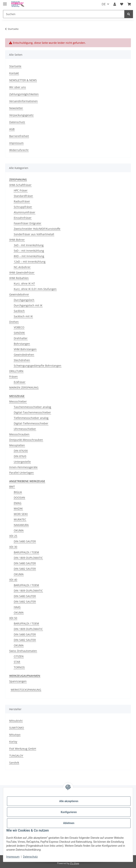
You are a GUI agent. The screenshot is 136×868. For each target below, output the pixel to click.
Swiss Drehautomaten (23, 651)
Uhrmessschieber (25, 429)
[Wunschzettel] (122, 4)
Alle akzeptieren (69, 801)
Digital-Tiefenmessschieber (31, 423)
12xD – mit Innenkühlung (30, 262)
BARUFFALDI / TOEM (26, 552)
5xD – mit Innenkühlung (29, 251)
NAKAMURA (21, 525)
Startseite (15, 66)
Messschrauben (19, 434)
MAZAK (18, 508)
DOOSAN (19, 498)
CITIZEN (19, 656)
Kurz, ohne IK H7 (24, 283)
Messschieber (18, 401)
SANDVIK (19, 333)
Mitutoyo (15, 735)
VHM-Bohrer (17, 240)
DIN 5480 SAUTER (25, 541)
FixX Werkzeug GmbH (23, 749)
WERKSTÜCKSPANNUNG (26, 690)
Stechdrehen (22, 360)
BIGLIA (18, 492)
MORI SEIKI (21, 514)
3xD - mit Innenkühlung (29, 245)
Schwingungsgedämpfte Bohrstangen (38, 366)
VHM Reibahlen (19, 278)
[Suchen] (64, 14)
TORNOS (19, 667)
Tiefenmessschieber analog (31, 418)
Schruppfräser (23, 207)
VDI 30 (13, 547)
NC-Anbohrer (22, 267)
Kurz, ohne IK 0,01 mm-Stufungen (35, 289)
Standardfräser (23, 196)
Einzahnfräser (23, 218)
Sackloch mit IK (23, 316)
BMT (12, 487)
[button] (115, 4)
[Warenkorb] (129, 4)
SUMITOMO (17, 728)
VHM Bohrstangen (25, 349)
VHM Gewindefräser (22, 273)
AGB (12, 129)
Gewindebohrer (19, 294)
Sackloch (19, 311)
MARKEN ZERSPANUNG (24, 387)
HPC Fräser (21, 190)
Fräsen (13, 377)
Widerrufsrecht (19, 150)
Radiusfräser (22, 201)
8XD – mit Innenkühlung (29, 256)
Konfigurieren (69, 812)
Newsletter (16, 108)
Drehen (14, 322)
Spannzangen (18, 681)
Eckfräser (20, 382)
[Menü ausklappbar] (5, 2)
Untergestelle (22, 462)
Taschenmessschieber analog (32, 407)
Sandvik (14, 763)
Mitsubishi (16, 721)
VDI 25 (13, 536)
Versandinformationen (23, 101)
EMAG (18, 503)
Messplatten (17, 445)
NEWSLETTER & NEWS (23, 80)
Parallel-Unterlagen (22, 473)
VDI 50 (13, 618)
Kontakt (14, 73)
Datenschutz (30, 857)
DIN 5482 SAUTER (25, 569)
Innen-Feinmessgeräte (23, 467)
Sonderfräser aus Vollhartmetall (34, 234)
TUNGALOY (16, 756)
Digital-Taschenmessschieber (32, 412)
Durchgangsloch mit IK (28, 305)
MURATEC (20, 519)
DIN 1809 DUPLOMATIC (28, 558)
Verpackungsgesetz (21, 115)
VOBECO (19, 327)
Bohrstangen (22, 344)
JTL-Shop (75, 863)
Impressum (13, 857)
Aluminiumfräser (25, 212)
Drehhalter (21, 338)
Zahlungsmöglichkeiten (24, 94)
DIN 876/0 (20, 456)
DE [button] (104, 4)
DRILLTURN (16, 371)
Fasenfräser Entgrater (28, 223)
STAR (17, 662)
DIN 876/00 (21, 451)
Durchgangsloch (24, 300)
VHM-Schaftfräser (20, 185)
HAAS (17, 607)
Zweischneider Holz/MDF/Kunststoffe (37, 229)
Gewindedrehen (24, 355)
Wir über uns (18, 87)
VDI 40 (13, 580)
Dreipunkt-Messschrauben (26, 440)
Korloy (13, 742)
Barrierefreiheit (19, 136)
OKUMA (19, 530)
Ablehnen (69, 823)
